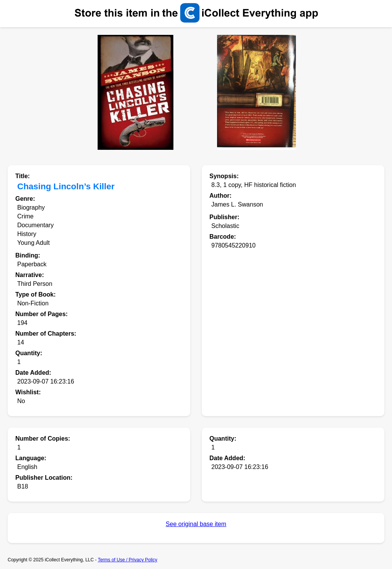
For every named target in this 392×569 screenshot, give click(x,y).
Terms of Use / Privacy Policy (127, 560)
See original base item (196, 524)
